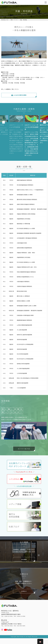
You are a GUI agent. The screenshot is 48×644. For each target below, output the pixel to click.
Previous (4, 122)
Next (44, 122)
